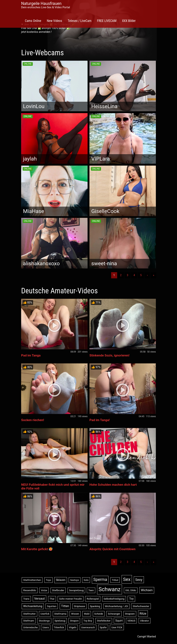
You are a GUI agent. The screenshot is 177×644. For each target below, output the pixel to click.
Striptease (80, 606)
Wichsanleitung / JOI (116, 606)
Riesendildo (30, 590)
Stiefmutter (29, 614)
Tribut (115, 580)
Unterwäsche (30, 627)
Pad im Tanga (31, 355)
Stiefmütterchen (32, 580)
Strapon (74, 621)
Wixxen (75, 614)
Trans (26, 599)
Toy (131, 599)
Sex (127, 579)
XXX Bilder (129, 21)
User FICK (117, 627)
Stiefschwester (141, 606)
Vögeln (73, 627)
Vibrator (145, 621)
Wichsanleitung (33, 606)
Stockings (44, 621)
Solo (86, 580)
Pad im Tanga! (100, 420)
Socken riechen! (33, 420)
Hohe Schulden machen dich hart (113, 485)
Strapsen (130, 614)
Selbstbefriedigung (114, 599)
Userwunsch (88, 627)
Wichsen (147, 590)
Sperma (100, 579)
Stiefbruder (58, 590)
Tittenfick (59, 627)
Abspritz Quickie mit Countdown (112, 549)
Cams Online (33, 21)
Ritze (143, 614)
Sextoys (75, 580)
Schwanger (114, 614)
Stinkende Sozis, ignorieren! (109, 355)
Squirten (52, 606)
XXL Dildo (131, 590)
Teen (91, 590)
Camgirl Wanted (147, 637)
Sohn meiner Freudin (71, 599)
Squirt (119, 621)
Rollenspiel (93, 599)
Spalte (103, 627)
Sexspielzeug (76, 590)
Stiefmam (29, 621)
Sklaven (61, 580)
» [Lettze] (154, 275)
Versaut (40, 599)
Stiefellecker (104, 621)
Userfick (45, 614)
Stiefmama (60, 614)
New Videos (54, 21)
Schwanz (110, 589)
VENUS (131, 621)
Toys (48, 580)
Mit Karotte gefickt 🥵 (37, 549)
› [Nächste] (147, 275)
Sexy (139, 580)
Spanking (95, 606)
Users (46, 627)
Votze (44, 590)
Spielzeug (60, 621)
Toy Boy (88, 621)
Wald (87, 614)
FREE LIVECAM (107, 21)
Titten (65, 606)
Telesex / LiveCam (80, 21)
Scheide (99, 614)
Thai (52, 599)
